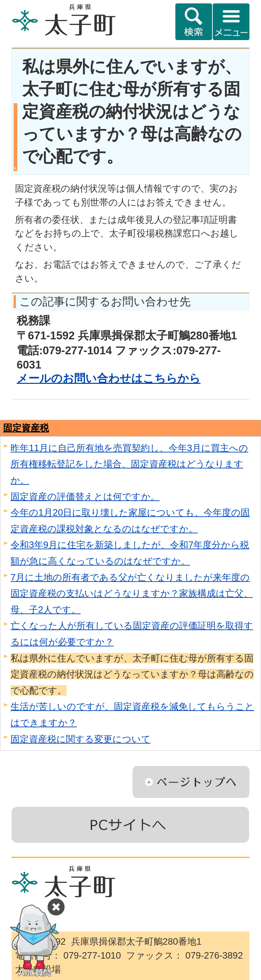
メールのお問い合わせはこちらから (109, 378)
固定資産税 (26, 428)
